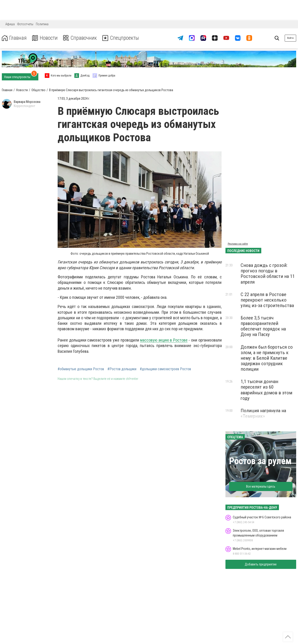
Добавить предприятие (261, 564)
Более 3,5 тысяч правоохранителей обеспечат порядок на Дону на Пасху (263, 326)
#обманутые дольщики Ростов (81, 369)
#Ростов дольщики (122, 369)
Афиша (10, 24)
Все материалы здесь (261, 486)
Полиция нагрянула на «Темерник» (263, 413)
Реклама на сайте (238, 244)
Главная (14, 38)
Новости (46, 38)
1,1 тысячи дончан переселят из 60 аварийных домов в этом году (266, 390)
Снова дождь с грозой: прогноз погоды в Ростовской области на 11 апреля (268, 274)
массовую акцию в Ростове (164, 340)
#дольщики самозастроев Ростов (165, 369)
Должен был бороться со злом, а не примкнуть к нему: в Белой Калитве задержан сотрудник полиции (267, 358)
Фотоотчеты (25, 24)
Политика (42, 24)
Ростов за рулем (260, 461)
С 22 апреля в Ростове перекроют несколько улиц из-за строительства (267, 300)
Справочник (81, 38)
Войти (290, 38)
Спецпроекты (123, 38)
